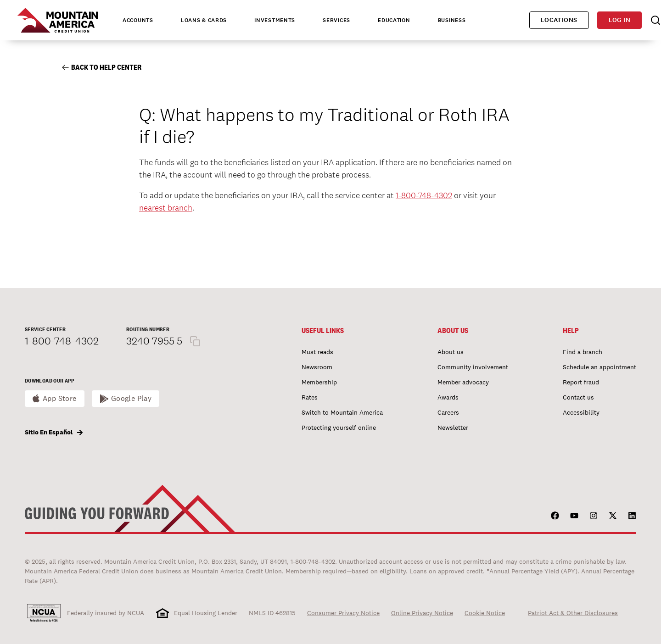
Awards (448, 397)
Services (336, 20)
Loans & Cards (204, 20)
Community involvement (473, 367)
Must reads (317, 352)
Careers (448, 412)
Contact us (578, 397)
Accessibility (581, 412)
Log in (619, 20)
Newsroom (317, 367)
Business (452, 20)
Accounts (138, 20)
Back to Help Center (102, 67)
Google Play (132, 398)
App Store (60, 398)
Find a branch (583, 352)
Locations (559, 20)
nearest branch (166, 208)
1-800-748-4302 (424, 195)
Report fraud (581, 382)
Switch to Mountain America (342, 412)
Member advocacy (463, 382)
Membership (319, 382)
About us (451, 352)
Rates (310, 397)
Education (394, 20)
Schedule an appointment (599, 367)
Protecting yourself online (339, 427)
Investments (275, 20)
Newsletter (453, 427)
